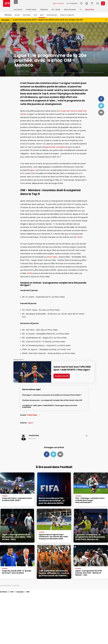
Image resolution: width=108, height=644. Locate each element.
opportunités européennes (56, 147)
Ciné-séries (27, 15)
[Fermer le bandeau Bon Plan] (106, 20)
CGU (12, 592)
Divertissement (52, 15)
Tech (35, 15)
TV (80, 10)
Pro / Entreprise (72, 3)
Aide (81, 3)
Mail (101, 112)
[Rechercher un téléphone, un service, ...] (32, 3)
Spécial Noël (90, 10)
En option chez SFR (62, 376)
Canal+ (80, 237)
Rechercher (47, 3)
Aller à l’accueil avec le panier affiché (92, 3)
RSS (28, 592)
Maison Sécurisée (70, 10)
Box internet (18, 10)
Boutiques (87, 3)
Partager (101, 99)
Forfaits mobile (31, 10)
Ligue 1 (33, 170)
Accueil (17, 15)
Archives (4, 592)
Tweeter (101, 106)
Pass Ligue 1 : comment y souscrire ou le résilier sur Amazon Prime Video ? (52, 395)
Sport (42, 15)
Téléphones (44, 10)
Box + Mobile (56, 10)
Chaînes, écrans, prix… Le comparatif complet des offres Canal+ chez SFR (52, 400)
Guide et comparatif (67, 15)
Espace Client (103, 3)
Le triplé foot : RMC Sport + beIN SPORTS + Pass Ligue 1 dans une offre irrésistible (50, 406)
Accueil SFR (7, 3)
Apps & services (58, 3)
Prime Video (52, 257)
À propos (20, 592)
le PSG (30, 273)
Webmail (98, 3)
